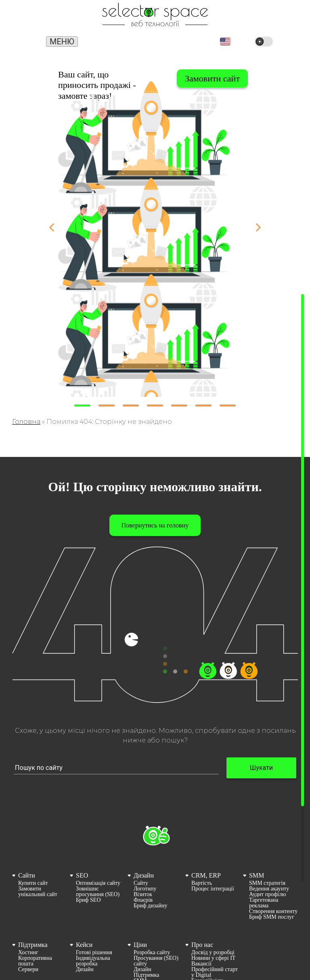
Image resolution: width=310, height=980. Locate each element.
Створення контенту (273, 861)
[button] (225, 42)
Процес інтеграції (213, 839)
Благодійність (208, 931)
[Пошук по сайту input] (116, 718)
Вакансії (201, 914)
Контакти (203, 953)
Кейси (84, 895)
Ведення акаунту (269, 839)
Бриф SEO (88, 850)
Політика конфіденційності (212, 945)
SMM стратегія (267, 833)
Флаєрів (143, 850)
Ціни (140, 895)
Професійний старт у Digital (215, 922)
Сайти (27, 825)
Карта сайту (206, 936)
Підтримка (33, 895)
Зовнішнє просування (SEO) (98, 842)
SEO (82, 825)
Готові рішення (94, 903)
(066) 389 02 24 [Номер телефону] (142, 42)
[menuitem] (40, 845)
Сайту (141, 833)
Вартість (202, 833)
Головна (26, 372)
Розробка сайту (152, 903)
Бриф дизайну (150, 856)
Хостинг (28, 903)
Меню (62, 42)
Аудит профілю (268, 844)
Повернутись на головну (155, 475)
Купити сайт (33, 833)
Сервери (28, 920)
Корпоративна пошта (35, 911)
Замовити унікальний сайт (38, 842)
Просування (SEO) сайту (156, 911)
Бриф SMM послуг (272, 867)
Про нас (202, 895)
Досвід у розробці (213, 903)
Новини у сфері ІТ (213, 908)
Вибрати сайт (214, 78)
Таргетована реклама (264, 853)
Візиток (143, 844)
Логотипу (145, 839)
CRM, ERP (206, 825)
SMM (257, 825)
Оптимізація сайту (98, 833)
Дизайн (144, 825)
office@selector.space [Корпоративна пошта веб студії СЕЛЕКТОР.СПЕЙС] (184, 40)
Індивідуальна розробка (93, 911)
